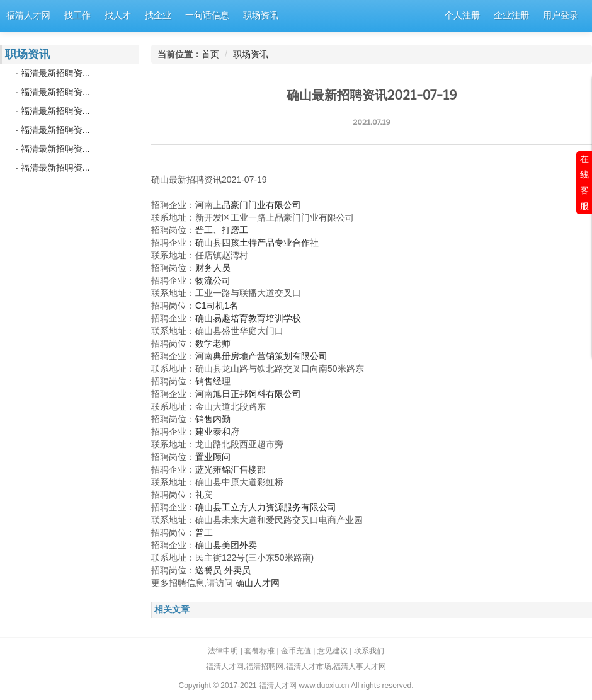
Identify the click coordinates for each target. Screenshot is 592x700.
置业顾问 (213, 457)
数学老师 (213, 343)
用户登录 (561, 15)
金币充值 (296, 651)
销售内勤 (213, 419)
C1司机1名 (217, 306)
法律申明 (223, 651)
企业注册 (511, 15)
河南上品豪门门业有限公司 (248, 205)
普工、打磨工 (222, 230)
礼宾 (204, 495)
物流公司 (213, 280)
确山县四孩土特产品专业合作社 (257, 243)
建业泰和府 (217, 432)
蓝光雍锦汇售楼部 (231, 469)
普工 (204, 532)
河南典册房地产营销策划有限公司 (261, 356)
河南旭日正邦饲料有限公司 (248, 394)
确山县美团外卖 (226, 545)
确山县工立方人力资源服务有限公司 (266, 507)
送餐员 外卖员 (223, 570)
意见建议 (333, 651)
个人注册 (462, 15)
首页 (210, 54)
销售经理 (213, 381)
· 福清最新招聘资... (53, 73)
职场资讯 (251, 54)
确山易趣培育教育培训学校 (248, 318)
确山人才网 (258, 583)
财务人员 (213, 268)
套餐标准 (259, 651)
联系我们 (369, 651)
